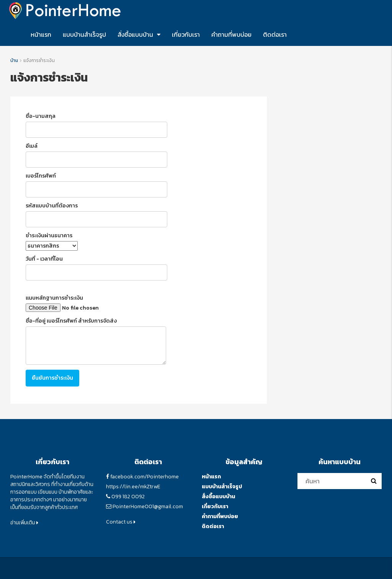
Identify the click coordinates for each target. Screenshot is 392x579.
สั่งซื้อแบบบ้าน (135, 34)
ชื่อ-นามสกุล (96, 125)
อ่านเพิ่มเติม (24, 523)
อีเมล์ (96, 155)
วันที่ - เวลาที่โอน (96, 268)
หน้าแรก (41, 34)
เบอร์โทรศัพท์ (96, 185)
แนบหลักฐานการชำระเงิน (91, 303)
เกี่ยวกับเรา (186, 34)
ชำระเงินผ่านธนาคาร (52, 241)
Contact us (121, 522)
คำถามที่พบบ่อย (231, 34)
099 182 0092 (128, 497)
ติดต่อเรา (275, 34)
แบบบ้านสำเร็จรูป (84, 34)
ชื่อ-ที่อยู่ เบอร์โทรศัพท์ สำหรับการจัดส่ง (96, 341)
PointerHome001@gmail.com (148, 506)
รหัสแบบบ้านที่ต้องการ (96, 214)
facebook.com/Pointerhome (145, 477)
